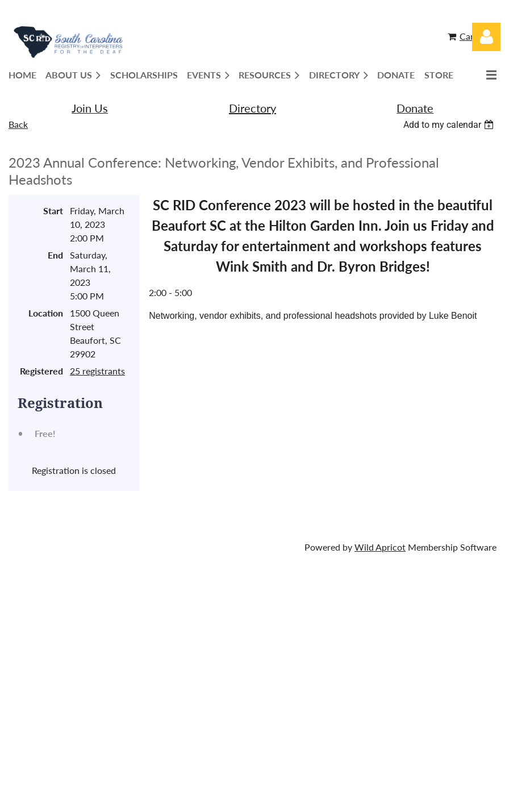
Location (46, 313)
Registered (41, 371)
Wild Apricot (380, 547)
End (55, 255)
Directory (252, 108)
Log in (486, 37)
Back (18, 124)
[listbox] (450, 125)
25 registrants (97, 371)
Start (53, 211)
